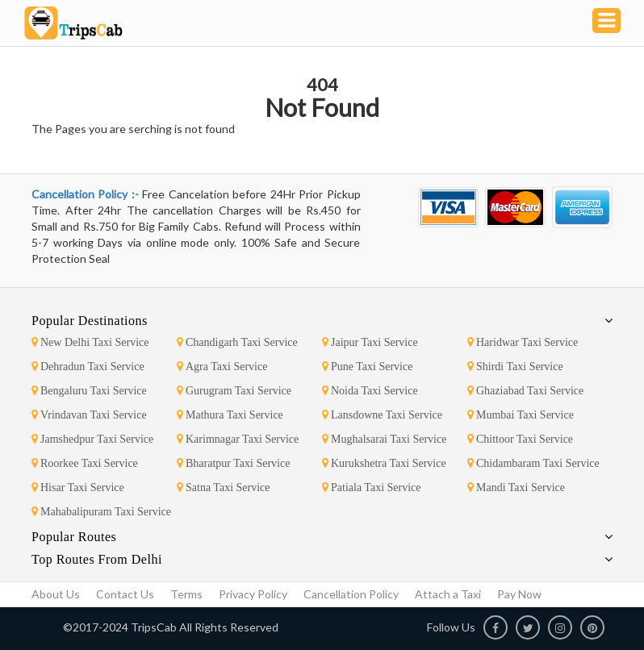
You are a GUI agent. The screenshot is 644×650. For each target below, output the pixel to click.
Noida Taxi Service (370, 391)
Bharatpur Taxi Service (233, 463)
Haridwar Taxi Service (523, 342)
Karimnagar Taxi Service (238, 439)
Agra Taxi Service (222, 367)
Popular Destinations (90, 321)
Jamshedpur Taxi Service (92, 439)
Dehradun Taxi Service (88, 367)
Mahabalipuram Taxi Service (101, 512)
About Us (56, 594)
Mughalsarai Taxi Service (384, 439)
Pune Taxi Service (367, 367)
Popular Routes (74, 537)
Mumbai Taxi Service (521, 415)
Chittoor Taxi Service (520, 439)
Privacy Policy (253, 594)
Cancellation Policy (351, 594)
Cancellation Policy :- (87, 194)
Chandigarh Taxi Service (237, 342)
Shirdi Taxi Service (515, 367)
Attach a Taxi (448, 594)
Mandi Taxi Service (516, 487)
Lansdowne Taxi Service (382, 415)
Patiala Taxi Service (372, 487)
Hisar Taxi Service (78, 487)
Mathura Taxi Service (230, 415)
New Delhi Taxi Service (90, 342)
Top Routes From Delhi (97, 559)
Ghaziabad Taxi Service (525, 391)
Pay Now (519, 594)
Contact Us (125, 594)
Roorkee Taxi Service (85, 463)
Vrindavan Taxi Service (89, 415)
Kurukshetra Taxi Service (384, 463)
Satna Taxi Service (224, 487)
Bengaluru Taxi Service (89, 391)
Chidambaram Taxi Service (533, 463)
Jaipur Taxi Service (370, 342)
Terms (186, 594)
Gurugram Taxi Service (234, 391)
